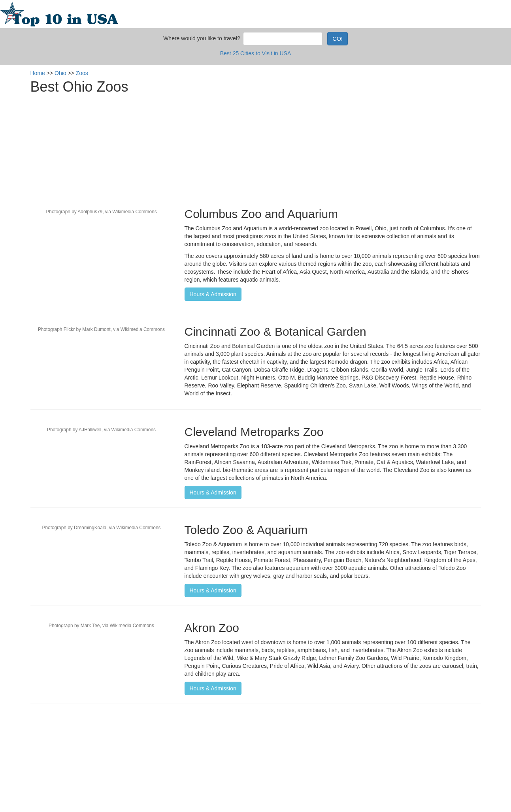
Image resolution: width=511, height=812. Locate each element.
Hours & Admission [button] (213, 294)
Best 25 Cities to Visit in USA (255, 53)
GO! (338, 39)
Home (38, 73)
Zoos (82, 73)
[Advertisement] (256, 148)
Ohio (60, 73)
